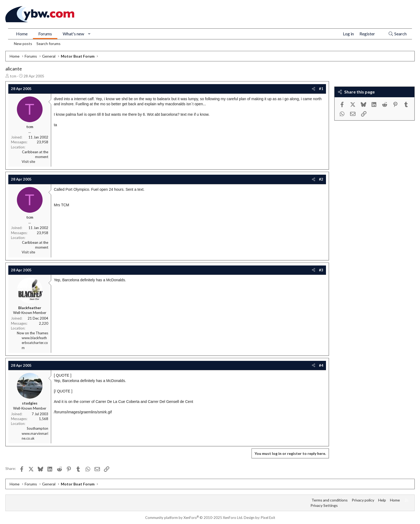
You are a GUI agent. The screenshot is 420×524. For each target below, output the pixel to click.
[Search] (397, 34)
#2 (321, 179)
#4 (321, 365)
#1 (321, 89)
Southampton (37, 428)
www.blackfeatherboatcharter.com (35, 343)
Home (22, 34)
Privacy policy (363, 500)
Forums (45, 34)
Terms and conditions (330, 500)
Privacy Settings (324, 505)
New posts (23, 44)
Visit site (28, 162)
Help (382, 500)
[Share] (314, 89)
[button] (89, 34)
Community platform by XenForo (194, 518)
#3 (321, 270)
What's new (73, 34)
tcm (13, 76)
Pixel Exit (268, 518)
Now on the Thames (33, 333)
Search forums (48, 44)
